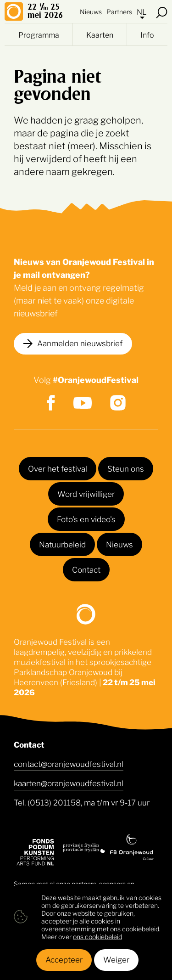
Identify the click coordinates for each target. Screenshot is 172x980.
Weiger (116, 959)
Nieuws (91, 11)
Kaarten (100, 34)
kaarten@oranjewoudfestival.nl (69, 783)
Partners (119, 11)
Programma (39, 34)
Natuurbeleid (62, 544)
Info (147, 34)
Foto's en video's (86, 518)
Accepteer (64, 959)
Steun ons (126, 468)
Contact (86, 569)
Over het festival (58, 468)
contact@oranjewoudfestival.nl (69, 763)
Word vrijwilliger (86, 493)
